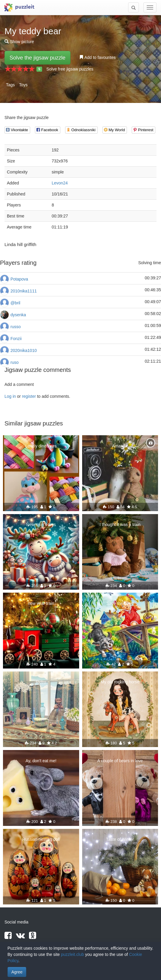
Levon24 (60, 183)
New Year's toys (41, 525)
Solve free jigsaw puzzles (70, 69)
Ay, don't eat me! (41, 761)
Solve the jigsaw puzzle (37, 58)
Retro (41, 682)
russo (16, 327)
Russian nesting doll (41, 839)
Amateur (120, 446)
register (29, 396)
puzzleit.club (72, 954)
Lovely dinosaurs (41, 446)
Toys (23, 85)
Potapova (19, 279)
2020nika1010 (24, 350)
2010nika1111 (24, 291)
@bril (15, 303)
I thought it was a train (120, 525)
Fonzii (16, 339)
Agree (17, 972)
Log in (10, 396)
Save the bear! (120, 603)
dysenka (18, 315)
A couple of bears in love (120, 761)
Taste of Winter (120, 839)
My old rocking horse (120, 682)
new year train (41, 603)
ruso (14, 362)
